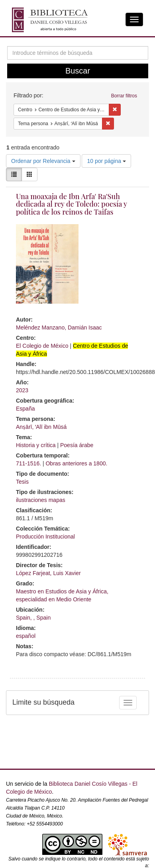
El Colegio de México (42, 346)
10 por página (106, 161)
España (25, 409)
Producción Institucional (45, 537)
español (26, 636)
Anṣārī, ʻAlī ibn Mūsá (41, 427)
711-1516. (28, 463)
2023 (22, 390)
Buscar (78, 71)
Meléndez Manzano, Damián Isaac (59, 327)
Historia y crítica (36, 445)
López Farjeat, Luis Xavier (48, 573)
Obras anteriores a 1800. (76, 463)
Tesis (22, 482)
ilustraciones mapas (41, 500)
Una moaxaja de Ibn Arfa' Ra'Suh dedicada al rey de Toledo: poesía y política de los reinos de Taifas (72, 204)
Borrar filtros (124, 96)
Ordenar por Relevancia (43, 161)
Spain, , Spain (33, 618)
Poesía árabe (77, 445)
